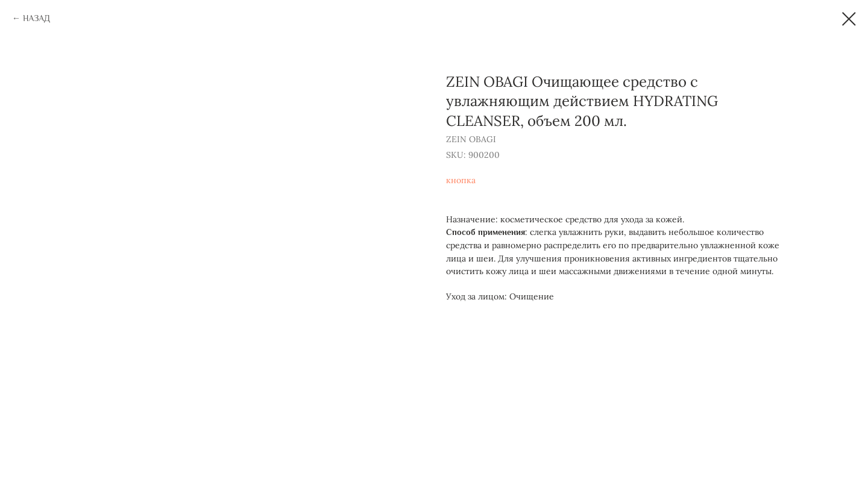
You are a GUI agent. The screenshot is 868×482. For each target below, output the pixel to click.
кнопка (461, 180)
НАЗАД (36, 18)
